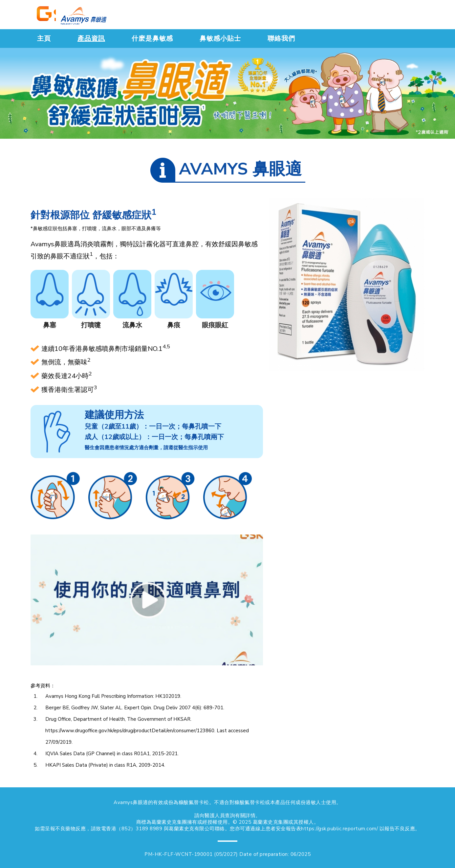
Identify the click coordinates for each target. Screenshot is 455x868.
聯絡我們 (281, 39)
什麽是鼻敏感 (152, 39)
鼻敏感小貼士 (220, 39)
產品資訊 (91, 39)
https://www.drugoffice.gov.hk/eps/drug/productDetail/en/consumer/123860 (130, 731)
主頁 (44, 39)
